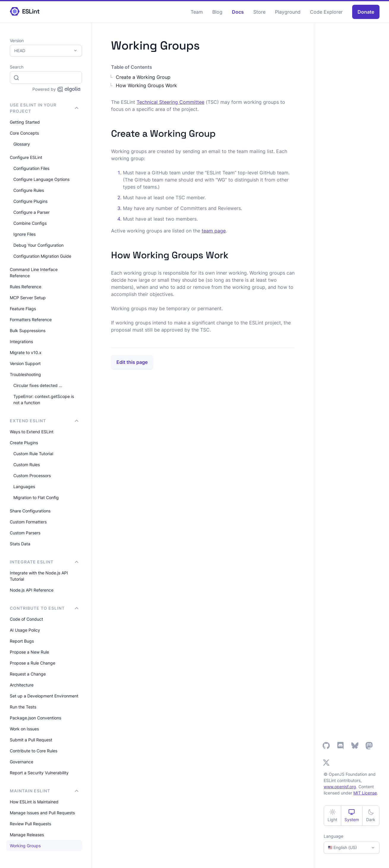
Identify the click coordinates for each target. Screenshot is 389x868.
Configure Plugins (30, 201)
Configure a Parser (31, 212)
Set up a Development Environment (44, 696)
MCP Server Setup (28, 298)
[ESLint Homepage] (25, 12)
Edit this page (132, 362)
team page (214, 231)
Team (197, 12)
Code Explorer (326, 12)
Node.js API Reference (32, 590)
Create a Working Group (143, 77)
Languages (24, 486)
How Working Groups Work (146, 85)
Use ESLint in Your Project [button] (44, 108)
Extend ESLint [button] (44, 421)
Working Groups (25, 846)
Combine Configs (30, 223)
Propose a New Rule (29, 652)
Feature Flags (23, 309)
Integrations (21, 341)
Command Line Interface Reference (34, 273)
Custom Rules (27, 465)
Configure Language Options (41, 179)
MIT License (365, 793)
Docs (238, 12)
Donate (366, 12)
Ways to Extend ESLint (32, 432)
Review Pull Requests (30, 824)
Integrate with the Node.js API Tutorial (39, 576)
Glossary (22, 144)
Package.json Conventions (35, 718)
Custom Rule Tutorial (33, 454)
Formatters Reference (31, 320)
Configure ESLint (26, 157)
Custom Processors (32, 476)
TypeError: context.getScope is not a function (44, 399)
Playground (288, 12)
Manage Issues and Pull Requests (42, 813)
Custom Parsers (25, 533)
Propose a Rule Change (33, 663)
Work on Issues (24, 729)
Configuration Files (31, 168)
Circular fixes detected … (38, 385)
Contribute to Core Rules (34, 751)
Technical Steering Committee (170, 102)
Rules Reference (26, 287)
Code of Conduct (26, 619)
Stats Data (20, 544)
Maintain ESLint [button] (44, 791)
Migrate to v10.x (26, 352)
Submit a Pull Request (31, 740)
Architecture (22, 685)
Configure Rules (29, 190)
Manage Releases (27, 835)
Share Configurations (30, 511)
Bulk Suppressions (28, 331)
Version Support (25, 363)
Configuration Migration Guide (42, 256)
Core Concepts (24, 133)
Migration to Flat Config (36, 497)
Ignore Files (24, 234)
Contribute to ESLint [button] (44, 608)
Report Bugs (22, 641)
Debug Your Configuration (38, 245)
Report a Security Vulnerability (39, 773)
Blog (217, 12)
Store (259, 12)
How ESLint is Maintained (34, 802)
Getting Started (25, 122)
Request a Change (28, 674)
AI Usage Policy (25, 630)
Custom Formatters (28, 522)
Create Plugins (24, 443)
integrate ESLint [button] (44, 562)
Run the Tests (23, 707)
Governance (22, 762)
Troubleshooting (25, 374)
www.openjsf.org (340, 787)
